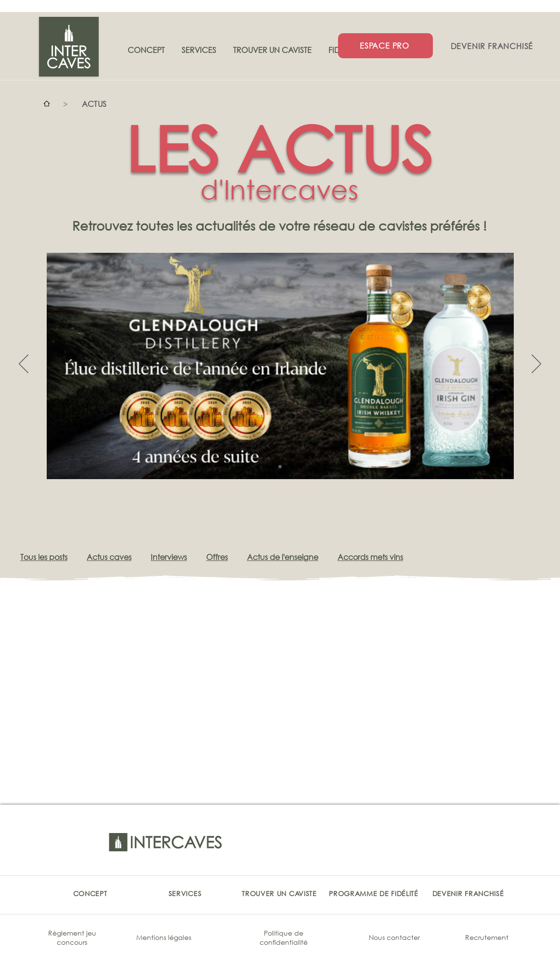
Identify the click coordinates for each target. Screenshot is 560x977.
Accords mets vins (370, 557)
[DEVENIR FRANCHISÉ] (493, 46)
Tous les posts (44, 557)
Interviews (169, 557)
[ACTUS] (94, 104)
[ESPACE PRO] (385, 46)
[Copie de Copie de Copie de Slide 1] (280, 466)
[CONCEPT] (90, 893)
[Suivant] (536, 365)
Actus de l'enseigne (283, 557)
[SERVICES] (185, 893)
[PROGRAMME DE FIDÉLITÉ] (374, 893)
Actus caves (109, 557)
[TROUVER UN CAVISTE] (280, 893)
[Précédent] (24, 365)
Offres (217, 557)
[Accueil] (47, 104)
